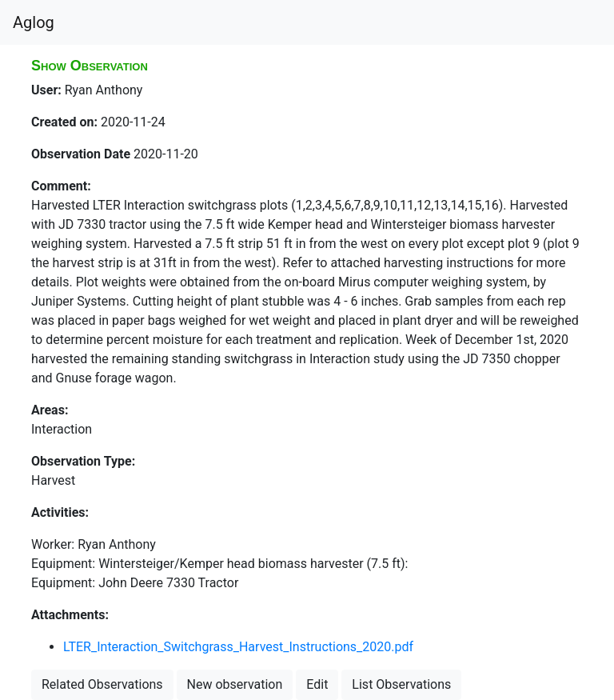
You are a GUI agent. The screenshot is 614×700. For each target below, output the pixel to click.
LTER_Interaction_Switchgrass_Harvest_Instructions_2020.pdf (238, 647)
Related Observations (102, 684)
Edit (317, 684)
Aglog (34, 22)
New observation (235, 684)
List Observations (401, 684)
